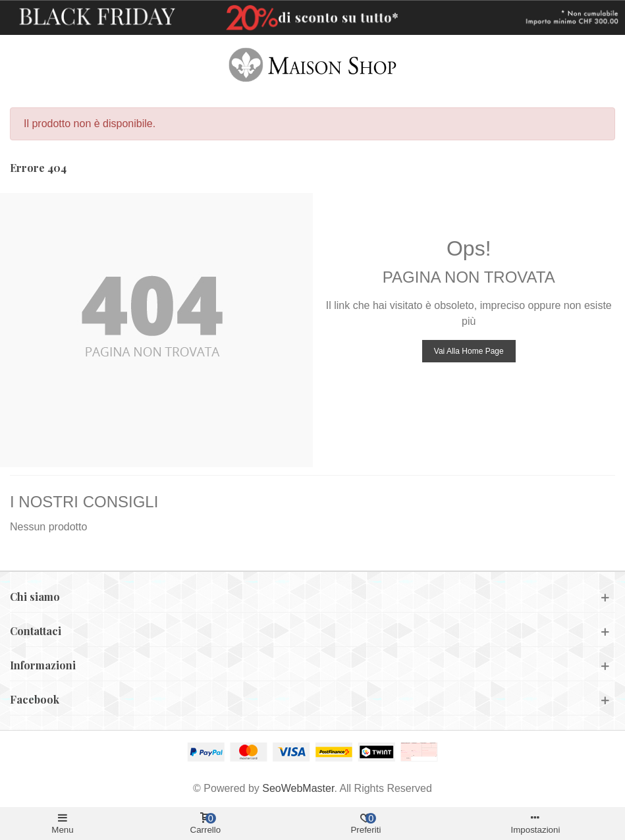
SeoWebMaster (298, 788)
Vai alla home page (469, 351)
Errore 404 (38, 168)
